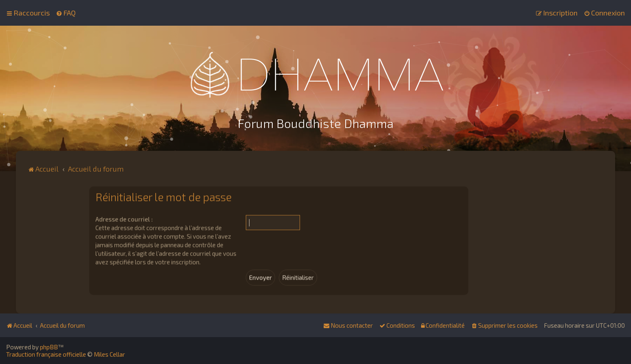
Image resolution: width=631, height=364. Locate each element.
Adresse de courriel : (124, 218)
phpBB (49, 347)
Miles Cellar (109, 354)
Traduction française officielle (46, 354)
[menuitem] (66, 13)
